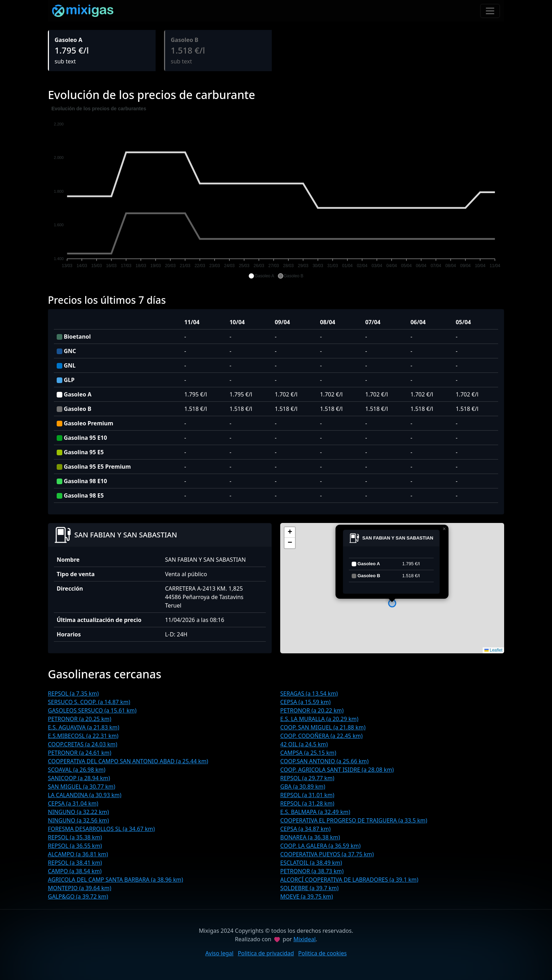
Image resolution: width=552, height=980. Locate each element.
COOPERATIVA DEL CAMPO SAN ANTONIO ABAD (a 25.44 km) (128, 761)
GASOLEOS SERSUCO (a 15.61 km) (92, 710)
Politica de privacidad (266, 953)
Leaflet (493, 650)
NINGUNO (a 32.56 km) (78, 820)
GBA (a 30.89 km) (303, 787)
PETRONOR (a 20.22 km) (312, 710)
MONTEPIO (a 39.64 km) (80, 888)
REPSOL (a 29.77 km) (307, 778)
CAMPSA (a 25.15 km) (308, 753)
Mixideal (304, 939)
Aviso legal (219, 953)
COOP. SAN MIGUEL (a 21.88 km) (323, 727)
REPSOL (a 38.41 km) (75, 863)
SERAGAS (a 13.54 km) (309, 694)
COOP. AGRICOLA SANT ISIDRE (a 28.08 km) (337, 770)
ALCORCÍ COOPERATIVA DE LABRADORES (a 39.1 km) (349, 880)
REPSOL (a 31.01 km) (307, 795)
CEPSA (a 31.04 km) (73, 803)
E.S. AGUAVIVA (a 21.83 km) (84, 727)
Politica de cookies (322, 953)
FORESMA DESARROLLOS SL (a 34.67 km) (101, 829)
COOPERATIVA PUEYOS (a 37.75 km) (327, 854)
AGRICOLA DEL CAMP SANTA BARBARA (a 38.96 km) (115, 880)
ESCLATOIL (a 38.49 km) (311, 863)
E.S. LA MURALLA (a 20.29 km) (319, 719)
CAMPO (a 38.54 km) (75, 871)
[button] (261, 276)
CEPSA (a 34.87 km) (305, 829)
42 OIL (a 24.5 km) (304, 744)
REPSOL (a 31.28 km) (307, 803)
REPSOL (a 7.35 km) (73, 694)
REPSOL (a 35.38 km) (75, 837)
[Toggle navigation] (490, 11)
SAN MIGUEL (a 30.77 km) (81, 787)
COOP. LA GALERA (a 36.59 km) (320, 846)
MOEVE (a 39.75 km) (307, 896)
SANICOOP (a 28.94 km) (79, 778)
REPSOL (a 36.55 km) (75, 846)
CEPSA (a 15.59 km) (305, 702)
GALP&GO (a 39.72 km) (78, 896)
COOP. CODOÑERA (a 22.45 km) (321, 736)
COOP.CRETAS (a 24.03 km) (83, 744)
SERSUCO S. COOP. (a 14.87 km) (89, 702)
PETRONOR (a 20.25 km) (80, 719)
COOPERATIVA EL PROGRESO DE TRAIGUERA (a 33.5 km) (354, 820)
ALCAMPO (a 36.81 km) (78, 854)
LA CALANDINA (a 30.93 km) (85, 795)
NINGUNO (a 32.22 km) (78, 812)
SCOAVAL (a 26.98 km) (77, 770)
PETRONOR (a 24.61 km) (80, 753)
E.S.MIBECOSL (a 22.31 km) (83, 736)
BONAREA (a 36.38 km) (310, 837)
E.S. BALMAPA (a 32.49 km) (315, 812)
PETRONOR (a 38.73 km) (312, 871)
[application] (276, 192)
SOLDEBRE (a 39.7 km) (309, 888)
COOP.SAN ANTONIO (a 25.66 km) (324, 761)
